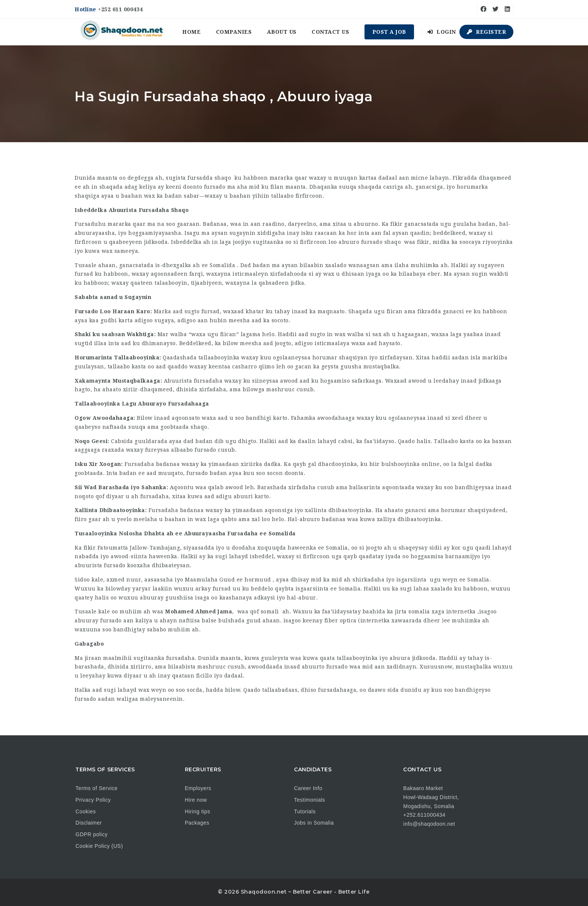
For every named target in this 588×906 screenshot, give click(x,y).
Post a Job (389, 32)
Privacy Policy (93, 800)
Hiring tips (198, 811)
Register (486, 32)
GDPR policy (91, 834)
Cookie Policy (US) (99, 846)
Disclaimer (88, 823)
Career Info (308, 788)
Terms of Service (96, 788)
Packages (197, 823)
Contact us (330, 32)
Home (191, 32)
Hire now (196, 800)
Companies (234, 32)
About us (282, 32)
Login (442, 32)
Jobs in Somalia (314, 823)
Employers (198, 788)
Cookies (85, 811)
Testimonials (310, 800)
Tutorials (305, 811)
